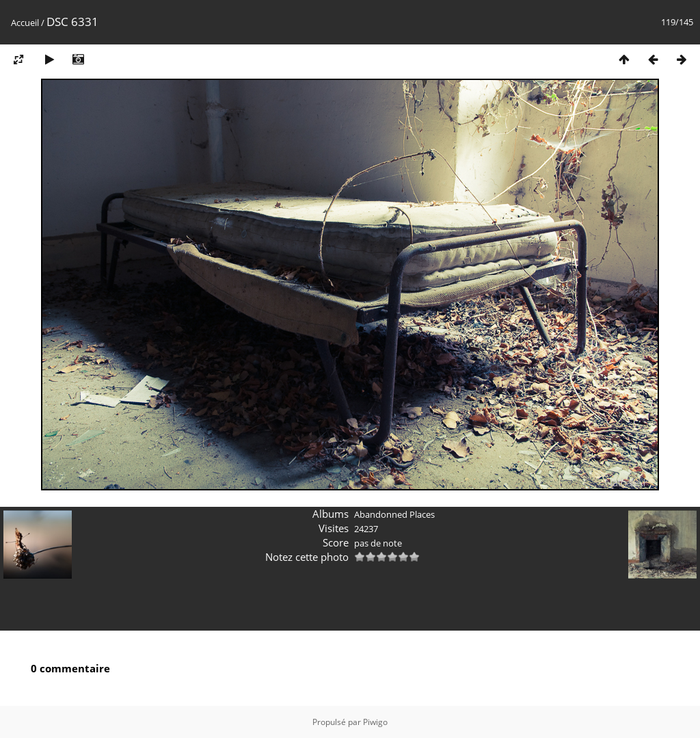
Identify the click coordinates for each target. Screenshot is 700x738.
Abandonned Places (394, 514)
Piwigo (375, 722)
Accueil (25, 23)
